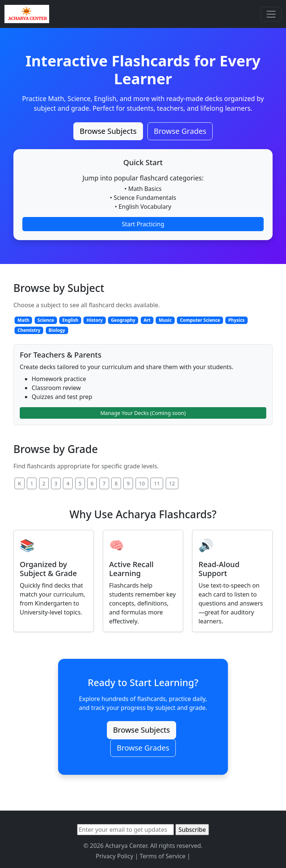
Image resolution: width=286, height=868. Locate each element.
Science (46, 320)
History (95, 320)
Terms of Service (163, 856)
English (70, 320)
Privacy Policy (115, 856)
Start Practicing (143, 224)
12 (172, 483)
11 (157, 483)
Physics (236, 320)
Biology (57, 330)
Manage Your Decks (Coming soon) (143, 413)
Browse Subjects (108, 131)
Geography (123, 320)
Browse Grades (180, 131)
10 (142, 483)
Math (23, 320)
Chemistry (29, 330)
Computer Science (200, 320)
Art (147, 320)
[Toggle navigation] (271, 14)
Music (165, 320)
